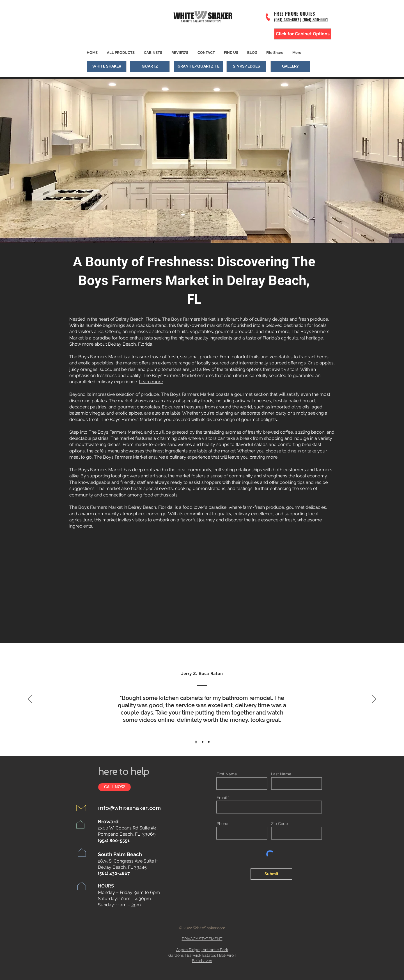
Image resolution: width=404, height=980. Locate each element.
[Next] (374, 699)
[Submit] (271, 874)
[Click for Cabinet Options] (303, 34)
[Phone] (268, 17)
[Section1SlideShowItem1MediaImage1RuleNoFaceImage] (196, 742)
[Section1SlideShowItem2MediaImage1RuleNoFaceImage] (203, 742)
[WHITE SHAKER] (107, 66)
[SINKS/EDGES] (246, 66)
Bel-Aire (226, 955)
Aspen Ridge (188, 950)
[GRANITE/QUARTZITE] (198, 66)
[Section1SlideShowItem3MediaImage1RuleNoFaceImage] (209, 742)
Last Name (281, 774)
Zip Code (279, 824)
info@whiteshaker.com (129, 808)
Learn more (151, 382)
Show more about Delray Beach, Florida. (111, 344)
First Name (227, 774)
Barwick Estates (201, 955)
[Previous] (30, 699)
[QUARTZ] (150, 66)
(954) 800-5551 (315, 19)
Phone (222, 824)
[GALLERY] (290, 66)
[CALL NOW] (114, 787)
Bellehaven (202, 961)
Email (222, 798)
